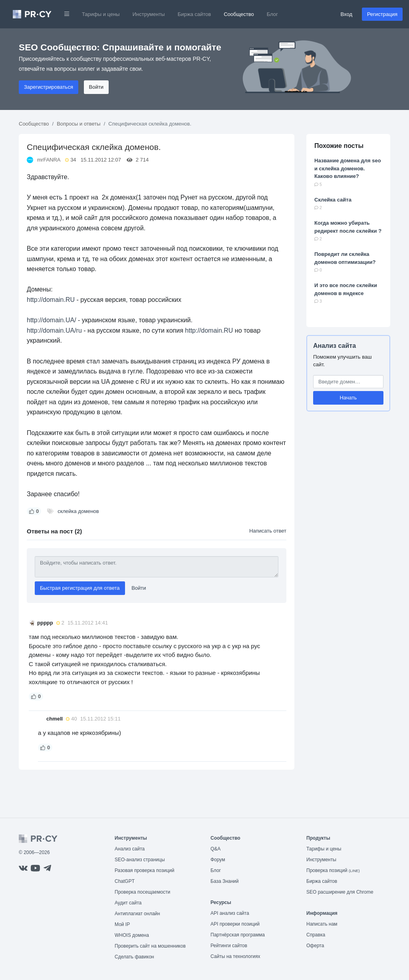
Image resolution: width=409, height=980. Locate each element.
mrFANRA (49, 160)
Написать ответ (268, 531)
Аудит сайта (128, 903)
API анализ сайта (230, 913)
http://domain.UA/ (52, 320)
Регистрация (382, 14)
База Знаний (225, 881)
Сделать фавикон (134, 957)
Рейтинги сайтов (229, 946)
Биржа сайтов (195, 14)
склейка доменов (78, 511)
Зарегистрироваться (49, 87)
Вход (346, 14)
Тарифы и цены (101, 14)
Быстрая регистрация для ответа (80, 588)
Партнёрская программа (238, 935)
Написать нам (322, 924)
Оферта (315, 946)
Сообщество (239, 14)
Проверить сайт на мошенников (150, 946)
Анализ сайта (335, 346)
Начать (348, 398)
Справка (316, 935)
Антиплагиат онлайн (137, 914)
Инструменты (149, 14)
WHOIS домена (132, 935)
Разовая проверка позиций (144, 870)
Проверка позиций (333, 870)
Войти (96, 87)
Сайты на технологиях (235, 956)
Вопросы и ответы (78, 124)
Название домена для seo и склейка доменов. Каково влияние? (348, 168)
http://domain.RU (51, 300)
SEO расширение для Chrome (340, 892)
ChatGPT (125, 881)
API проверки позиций (235, 924)
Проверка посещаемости (142, 892)
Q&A (215, 849)
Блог (272, 14)
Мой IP (122, 924)
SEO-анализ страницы (140, 860)
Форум (218, 860)
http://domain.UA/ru (54, 330)
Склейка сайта (333, 200)
